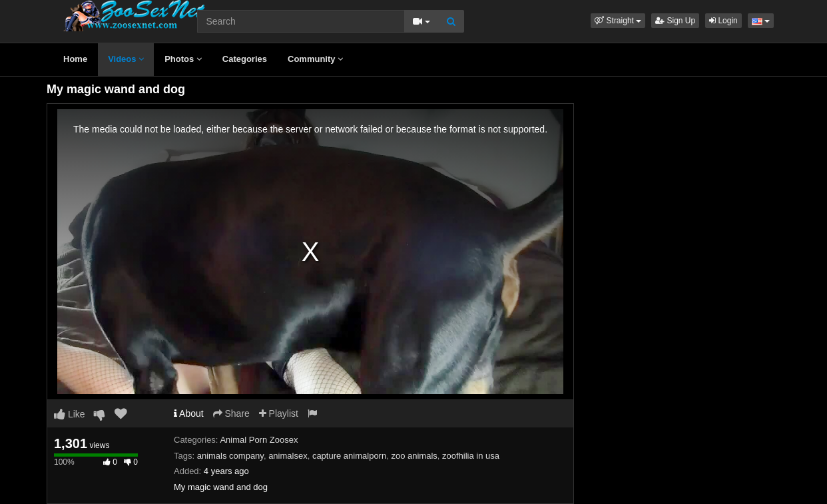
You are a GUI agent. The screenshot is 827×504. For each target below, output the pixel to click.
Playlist (279, 413)
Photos (183, 59)
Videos (126, 59)
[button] (618, 21)
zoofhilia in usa (471, 456)
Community (315, 59)
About (189, 413)
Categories (245, 59)
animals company (230, 456)
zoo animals (414, 456)
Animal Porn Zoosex (259, 440)
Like (70, 414)
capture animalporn (349, 456)
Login (723, 21)
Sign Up (675, 21)
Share (231, 413)
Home (75, 59)
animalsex (288, 456)
